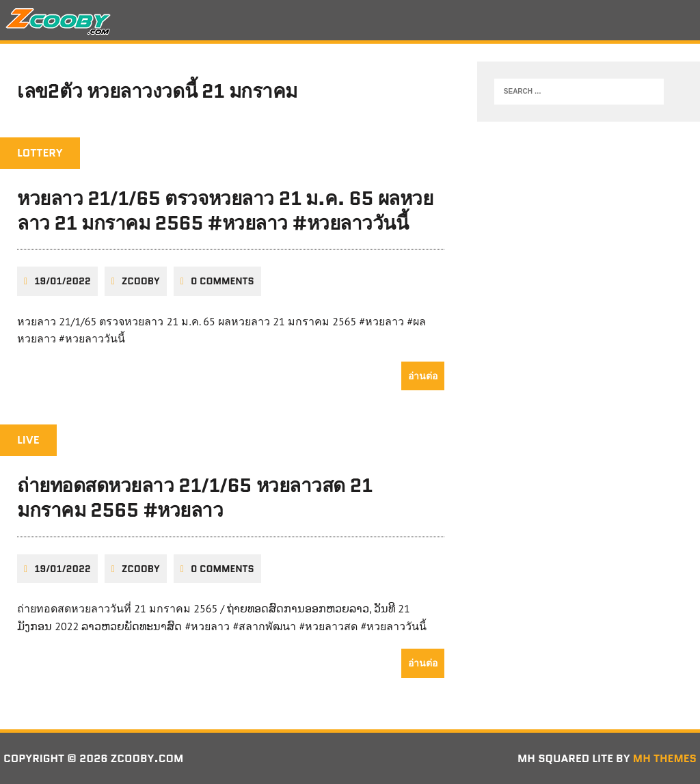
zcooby (141, 281)
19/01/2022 (63, 281)
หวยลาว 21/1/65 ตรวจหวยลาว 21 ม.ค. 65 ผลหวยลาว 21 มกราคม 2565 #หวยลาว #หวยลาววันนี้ (225, 211)
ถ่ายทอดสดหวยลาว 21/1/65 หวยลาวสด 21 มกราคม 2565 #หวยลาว (195, 498)
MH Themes (665, 758)
